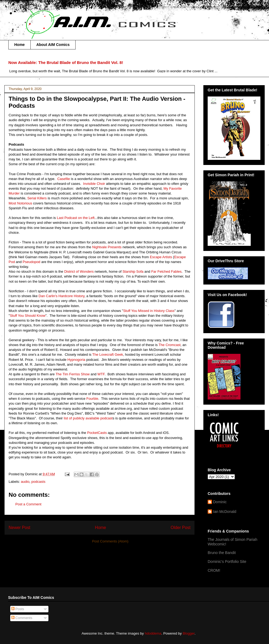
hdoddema (153, 633)
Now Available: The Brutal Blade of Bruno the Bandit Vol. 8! (66, 62)
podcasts (38, 482)
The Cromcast (169, 345)
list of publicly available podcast (88, 418)
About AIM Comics (53, 45)
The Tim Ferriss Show (73, 374)
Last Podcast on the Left (76, 218)
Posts (18, 609)
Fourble (92, 399)
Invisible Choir (95, 184)
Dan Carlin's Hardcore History (61, 296)
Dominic (220, 502)
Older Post (180, 528)
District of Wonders (79, 271)
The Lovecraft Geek (108, 355)
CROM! (214, 570)
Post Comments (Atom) (110, 541)
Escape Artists (161, 257)
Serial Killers (37, 198)
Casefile (64, 179)
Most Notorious (21, 203)
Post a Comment (28, 504)
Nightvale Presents (107, 247)
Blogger (189, 633)
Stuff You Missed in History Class (149, 311)
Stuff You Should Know (28, 316)
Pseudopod (32, 262)
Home (20, 45)
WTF (101, 374)
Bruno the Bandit (222, 553)
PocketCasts (98, 433)
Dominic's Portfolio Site (227, 562)
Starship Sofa (133, 271)
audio (25, 482)
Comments (22, 618)
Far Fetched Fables (166, 271)
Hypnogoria (77, 360)
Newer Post (20, 528)
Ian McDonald (225, 512)
